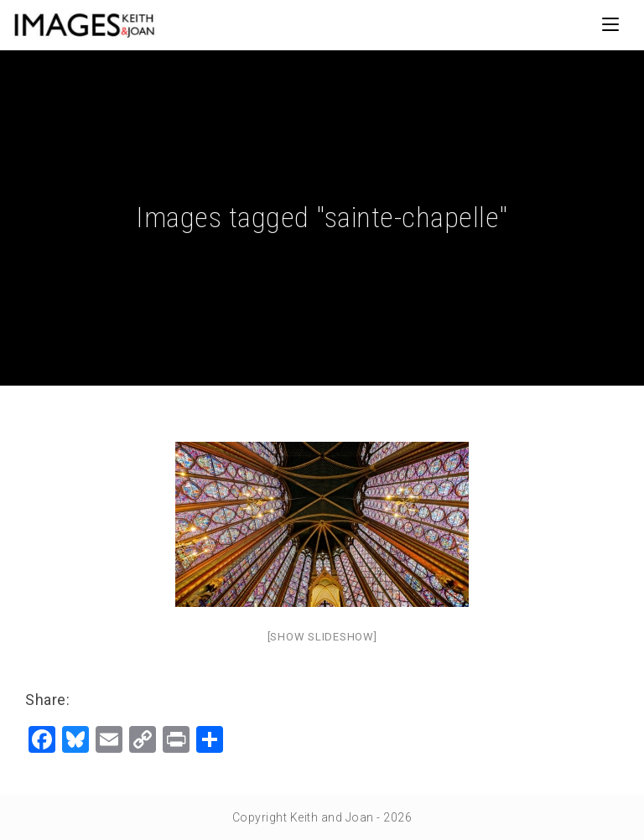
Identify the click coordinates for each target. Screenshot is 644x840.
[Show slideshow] (322, 637)
